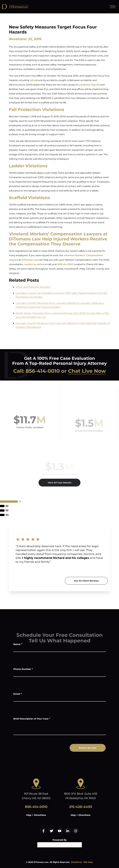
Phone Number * (23, 669)
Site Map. (88, 862)
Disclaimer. (77, 862)
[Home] (22, 7)
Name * (18, 644)
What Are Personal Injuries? (33, 287)
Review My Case (88, 748)
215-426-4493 (81, 807)
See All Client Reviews (86, 581)
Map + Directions (36, 815)
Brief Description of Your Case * (32, 719)
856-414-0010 (43, 371)
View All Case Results (60, 483)
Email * (18, 694)
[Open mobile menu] (112, 7)
